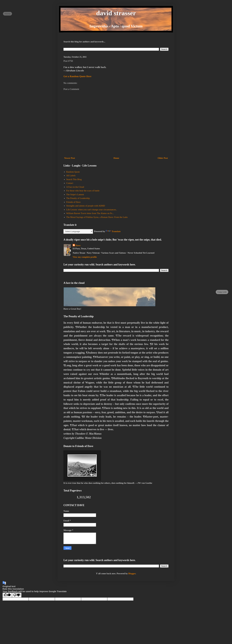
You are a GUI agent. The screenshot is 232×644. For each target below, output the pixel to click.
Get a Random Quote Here (77, 76)
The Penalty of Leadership (78, 198)
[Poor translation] (17, 595)
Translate (113, 231)
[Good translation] (7, 595)
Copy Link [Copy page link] (222, 292)
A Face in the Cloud (75, 187)
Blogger (132, 573)
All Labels (71, 176)
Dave (78, 245)
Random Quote (73, 172)
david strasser (116, 13)
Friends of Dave (73, 202)
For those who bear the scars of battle (83, 191)
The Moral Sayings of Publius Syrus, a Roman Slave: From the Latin (97, 217)
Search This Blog (74, 179)
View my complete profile (85, 257)
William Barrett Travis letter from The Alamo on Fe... (90, 213)
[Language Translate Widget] (78, 231)
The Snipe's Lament (75, 194)
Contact (70, 183)
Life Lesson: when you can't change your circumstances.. (92, 210)
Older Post (163, 158)
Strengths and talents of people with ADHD (86, 206)
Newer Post (70, 158)
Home (116, 158)
